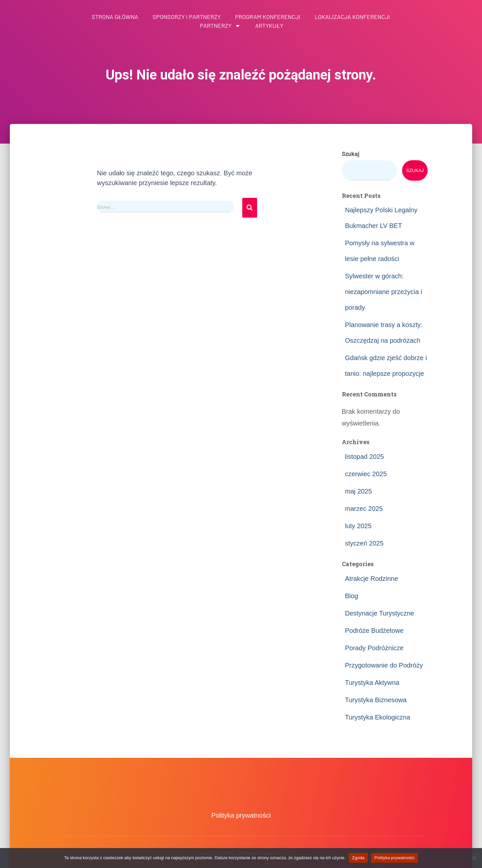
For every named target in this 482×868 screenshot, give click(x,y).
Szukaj (351, 154)
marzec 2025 (364, 509)
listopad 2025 (365, 457)
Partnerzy (220, 26)
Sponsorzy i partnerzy (187, 17)
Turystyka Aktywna (372, 683)
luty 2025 (358, 526)
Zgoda (358, 858)
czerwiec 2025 (366, 474)
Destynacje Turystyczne (380, 613)
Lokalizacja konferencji (352, 17)
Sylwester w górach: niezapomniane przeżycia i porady (384, 292)
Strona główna (115, 17)
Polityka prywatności (241, 815)
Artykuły (269, 26)
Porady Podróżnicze (374, 648)
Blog (352, 596)
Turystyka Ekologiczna (378, 717)
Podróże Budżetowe (374, 631)
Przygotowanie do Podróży (384, 665)
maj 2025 (359, 491)
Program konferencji (268, 17)
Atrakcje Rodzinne (372, 579)
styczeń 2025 (364, 543)
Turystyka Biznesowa (376, 700)
